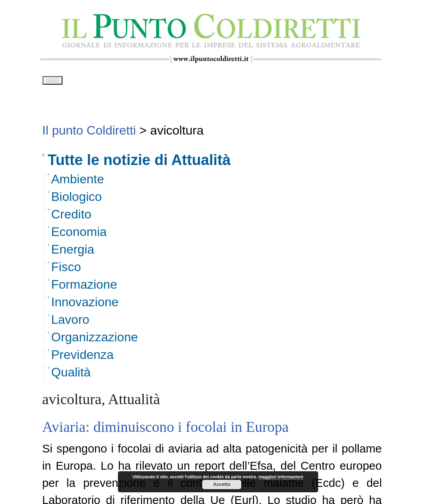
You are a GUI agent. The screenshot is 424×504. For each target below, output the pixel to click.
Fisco (66, 270)
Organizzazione (94, 340)
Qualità (71, 375)
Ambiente (77, 182)
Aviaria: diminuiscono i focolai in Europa (165, 429)
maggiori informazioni (281, 477)
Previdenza (82, 357)
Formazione (84, 287)
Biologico (77, 199)
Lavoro (70, 322)
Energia (73, 252)
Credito (71, 217)
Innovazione (85, 305)
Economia (79, 234)
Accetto (222, 484)
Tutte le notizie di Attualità (139, 163)
